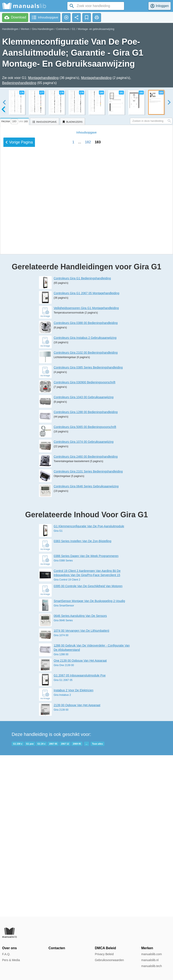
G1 (74, 29)
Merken (25, 29)
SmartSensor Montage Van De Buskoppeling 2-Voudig (89, 762)
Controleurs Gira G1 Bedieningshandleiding (82, 440)
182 (88, 388)
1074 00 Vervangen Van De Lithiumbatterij (82, 792)
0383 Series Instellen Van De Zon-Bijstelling (83, 702)
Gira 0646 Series (63, 782)
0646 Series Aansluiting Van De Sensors (80, 777)
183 (98, 388)
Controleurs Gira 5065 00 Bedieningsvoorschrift (85, 588)
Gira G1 (58, 692)
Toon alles (98, 905)
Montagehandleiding (43, 78)
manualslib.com (152, 954)
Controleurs (63, 29)
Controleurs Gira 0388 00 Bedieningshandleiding (86, 484)
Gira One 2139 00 (64, 826)
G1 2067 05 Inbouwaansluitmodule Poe (80, 837)
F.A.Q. (6, 954)
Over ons (9, 948)
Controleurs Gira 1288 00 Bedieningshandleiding (86, 573)
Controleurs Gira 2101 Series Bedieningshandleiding (88, 633)
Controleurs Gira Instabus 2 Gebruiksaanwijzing (85, 499)
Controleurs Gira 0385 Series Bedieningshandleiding (88, 529)
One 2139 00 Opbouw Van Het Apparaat (80, 822)
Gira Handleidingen (43, 29)
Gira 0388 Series (63, 722)
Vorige (19, 388)
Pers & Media (11, 960)
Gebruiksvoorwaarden (109, 960)
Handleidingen (10, 29)
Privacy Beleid (104, 954)
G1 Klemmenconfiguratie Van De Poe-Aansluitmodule (89, 688)
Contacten (57, 948)
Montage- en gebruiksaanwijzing (96, 29)
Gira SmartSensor (64, 767)
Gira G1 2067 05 (63, 841)
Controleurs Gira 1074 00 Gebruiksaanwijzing (84, 603)
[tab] (15, 121)
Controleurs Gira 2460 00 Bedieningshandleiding (86, 618)
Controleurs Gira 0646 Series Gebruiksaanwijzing (86, 648)
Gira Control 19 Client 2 (67, 741)
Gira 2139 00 (61, 871)
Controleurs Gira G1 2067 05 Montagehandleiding (87, 454)
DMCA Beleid (105, 948)
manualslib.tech (152, 966)
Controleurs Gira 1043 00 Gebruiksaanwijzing (84, 558)
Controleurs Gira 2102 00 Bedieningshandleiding (86, 514)
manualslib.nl (150, 960)
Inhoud (87, 378)
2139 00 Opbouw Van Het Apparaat (77, 866)
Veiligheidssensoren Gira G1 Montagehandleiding (86, 469)
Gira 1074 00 (61, 796)
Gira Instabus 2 (62, 856)
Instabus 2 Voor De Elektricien (74, 851)
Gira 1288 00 (61, 815)
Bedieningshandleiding (19, 83)
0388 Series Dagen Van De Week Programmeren (86, 717)
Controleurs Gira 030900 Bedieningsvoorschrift (85, 544)
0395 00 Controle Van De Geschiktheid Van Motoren (88, 747)
